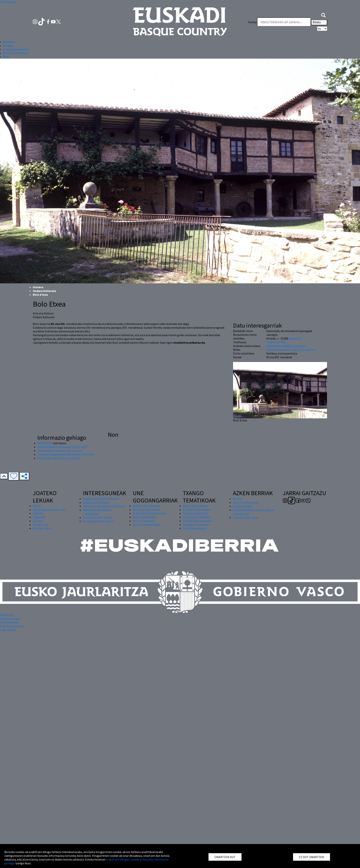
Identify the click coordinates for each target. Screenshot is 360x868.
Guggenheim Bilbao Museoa (101, 499)
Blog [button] (6, 57)
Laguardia (39, 517)
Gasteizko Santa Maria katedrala (104, 506)
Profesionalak (9, 622)
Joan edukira (8, 2)
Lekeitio (38, 513)
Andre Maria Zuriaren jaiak (149, 513)
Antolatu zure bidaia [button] (16, 53)
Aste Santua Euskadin (146, 525)
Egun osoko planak (195, 506)
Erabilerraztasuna (12, 626)
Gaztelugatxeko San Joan (49, 510)
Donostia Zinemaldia (146, 510)
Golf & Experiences (195, 528)
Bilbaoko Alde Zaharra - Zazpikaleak (98, 512)
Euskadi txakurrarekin (197, 510)
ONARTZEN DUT (225, 857)
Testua (252, 22)
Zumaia (38, 521)
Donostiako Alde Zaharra (99, 521)
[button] (323, 15)
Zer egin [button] (8, 46)
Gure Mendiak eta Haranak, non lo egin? (63, 447)
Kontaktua (7, 615)
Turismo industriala (195, 513)
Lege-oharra (8, 630)
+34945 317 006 (276, 342)
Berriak (238, 499)
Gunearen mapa (10, 619)
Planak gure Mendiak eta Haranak (59, 458)
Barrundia (295, 338)
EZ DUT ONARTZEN (312, 857)
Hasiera (38, 287)
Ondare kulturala (44, 291)
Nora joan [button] (9, 42)
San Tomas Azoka (144, 521)
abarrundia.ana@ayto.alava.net (286, 346)
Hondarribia (40, 525)
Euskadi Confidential (196, 525)
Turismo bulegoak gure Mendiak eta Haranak (66, 454)
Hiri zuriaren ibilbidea (197, 517)
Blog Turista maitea (246, 502)
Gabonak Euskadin (144, 517)
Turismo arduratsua (245, 517)
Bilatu (319, 22)
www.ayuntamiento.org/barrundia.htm (291, 350)
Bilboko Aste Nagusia (146, 506)
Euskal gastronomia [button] (16, 49)
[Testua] (284, 22)
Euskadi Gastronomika (197, 521)
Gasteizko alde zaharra (98, 517)
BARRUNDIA (45, 443)
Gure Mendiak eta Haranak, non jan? (60, 451)
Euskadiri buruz (243, 506)
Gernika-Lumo (42, 528)
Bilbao (37, 506)
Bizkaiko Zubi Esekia (96, 502)
